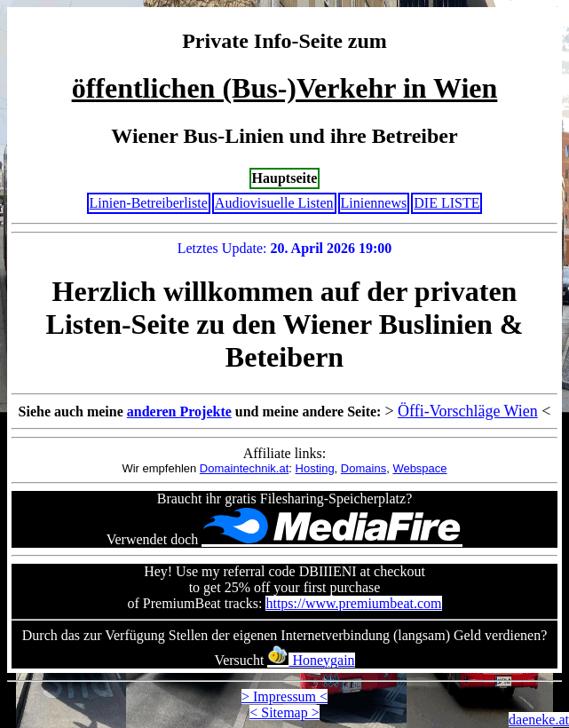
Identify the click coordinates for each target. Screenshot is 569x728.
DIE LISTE (447, 203)
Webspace (419, 468)
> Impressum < (284, 696)
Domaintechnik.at (244, 468)
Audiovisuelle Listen (274, 203)
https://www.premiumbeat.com (353, 603)
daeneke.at (539, 720)
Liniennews (374, 203)
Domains (364, 468)
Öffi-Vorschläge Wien (468, 411)
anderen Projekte (179, 411)
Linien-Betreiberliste (149, 203)
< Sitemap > (284, 712)
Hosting (315, 468)
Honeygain (311, 660)
